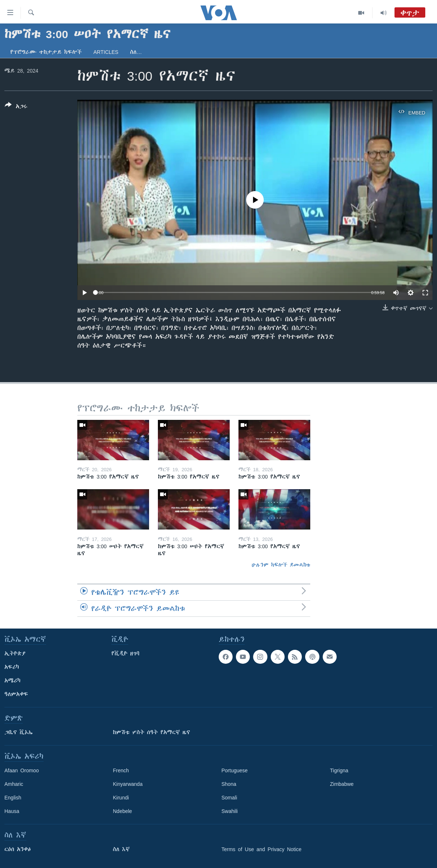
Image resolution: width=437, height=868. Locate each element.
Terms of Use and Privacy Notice (262, 849)
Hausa (12, 811)
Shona (229, 784)
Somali (229, 798)
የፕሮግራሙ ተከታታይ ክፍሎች (46, 52)
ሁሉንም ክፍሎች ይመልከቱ (281, 565)
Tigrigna (339, 770)
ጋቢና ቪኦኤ (18, 732)
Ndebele (122, 811)
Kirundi (121, 798)
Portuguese (235, 770)
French (121, 770)
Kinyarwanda (128, 784)
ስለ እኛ (121, 849)
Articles (106, 52)
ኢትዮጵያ (15, 653)
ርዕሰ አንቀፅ (18, 849)
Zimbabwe (342, 784)
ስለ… (136, 52)
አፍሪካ (12, 667)
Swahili (230, 811)
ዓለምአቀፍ (16, 694)
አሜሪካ (12, 681)
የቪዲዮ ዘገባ (125, 653)
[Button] (16, 107)
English (13, 798)
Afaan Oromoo (22, 770)
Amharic (14, 784)
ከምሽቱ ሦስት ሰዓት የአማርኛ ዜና (151, 732)
